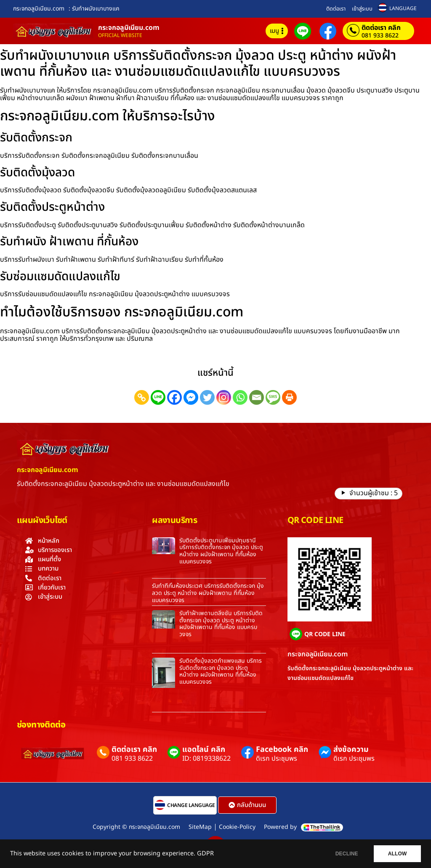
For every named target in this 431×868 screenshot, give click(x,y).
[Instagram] (224, 397)
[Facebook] (174, 397)
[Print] (289, 397)
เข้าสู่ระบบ (362, 9)
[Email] (257, 397)
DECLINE (345, 854)
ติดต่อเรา (336, 9)
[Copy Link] (142, 397)
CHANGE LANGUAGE (191, 805)
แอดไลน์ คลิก (204, 750)
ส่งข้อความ (351, 750)
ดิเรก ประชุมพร (277, 759)
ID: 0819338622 (206, 759)
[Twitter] (207, 397)
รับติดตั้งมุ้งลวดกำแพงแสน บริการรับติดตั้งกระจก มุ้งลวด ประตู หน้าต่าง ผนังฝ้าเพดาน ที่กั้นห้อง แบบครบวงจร (221, 671)
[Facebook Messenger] (191, 397)
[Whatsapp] (240, 397)
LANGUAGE (403, 8)
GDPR (205, 854)
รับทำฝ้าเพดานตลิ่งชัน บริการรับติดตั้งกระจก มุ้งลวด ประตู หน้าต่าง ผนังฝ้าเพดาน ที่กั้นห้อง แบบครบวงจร (221, 624)
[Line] (158, 397)
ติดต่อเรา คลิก (381, 28)
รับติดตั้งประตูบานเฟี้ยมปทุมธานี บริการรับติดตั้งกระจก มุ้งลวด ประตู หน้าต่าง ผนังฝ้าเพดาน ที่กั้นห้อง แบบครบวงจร (221, 551)
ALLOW (397, 854)
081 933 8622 (380, 36)
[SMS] (273, 397)
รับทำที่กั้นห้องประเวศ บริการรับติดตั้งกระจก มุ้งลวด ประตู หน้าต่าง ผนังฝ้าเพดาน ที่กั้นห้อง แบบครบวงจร (208, 593)
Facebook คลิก (282, 750)
